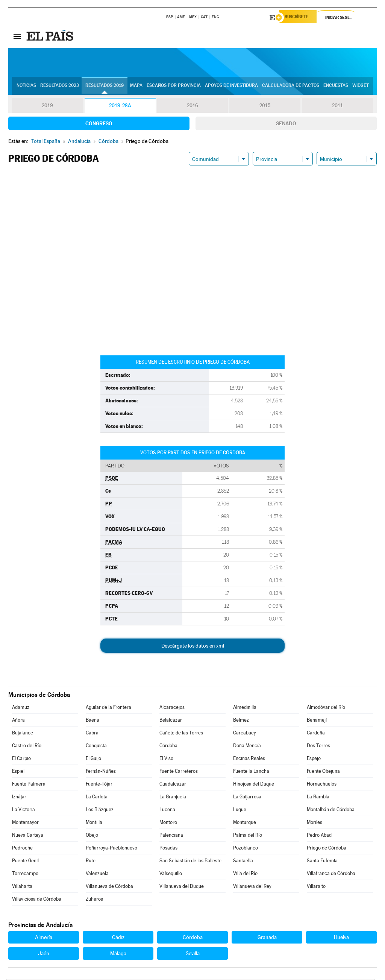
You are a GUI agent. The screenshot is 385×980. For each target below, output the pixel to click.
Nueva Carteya (28, 836)
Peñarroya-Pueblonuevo (111, 849)
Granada (267, 938)
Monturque (245, 823)
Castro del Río (27, 747)
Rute (91, 862)
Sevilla (193, 954)
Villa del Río (245, 875)
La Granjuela (173, 798)
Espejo (314, 759)
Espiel (18, 772)
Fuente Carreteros (179, 772)
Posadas (168, 849)
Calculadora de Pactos (291, 87)
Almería (44, 938)
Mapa (136, 87)
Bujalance (23, 734)
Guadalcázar (173, 785)
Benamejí (317, 721)
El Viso (166, 759)
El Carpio (21, 759)
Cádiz (118, 938)
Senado (286, 124)
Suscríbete (300, 18)
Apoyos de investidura (231, 87)
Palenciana (171, 836)
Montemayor (25, 823)
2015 (265, 107)
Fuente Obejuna (323, 772)
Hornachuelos (322, 785)
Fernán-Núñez (101, 772)
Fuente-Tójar (99, 785)
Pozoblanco (246, 849)
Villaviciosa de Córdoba (37, 900)
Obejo (92, 836)
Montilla (94, 823)
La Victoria (23, 811)
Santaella (243, 862)
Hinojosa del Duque (254, 785)
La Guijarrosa (247, 798)
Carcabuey (245, 734)
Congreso (99, 124)
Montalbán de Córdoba (331, 811)
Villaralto (316, 887)
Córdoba (168, 747)
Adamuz (21, 708)
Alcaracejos (172, 708)
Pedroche (22, 849)
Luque (240, 811)
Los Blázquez (100, 811)
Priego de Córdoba (327, 849)
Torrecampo (25, 875)
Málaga (118, 954)
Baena (92, 721)
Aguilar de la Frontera (108, 708)
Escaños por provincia (174, 87)
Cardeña (316, 734)
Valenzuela (97, 875)
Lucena (167, 811)
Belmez (241, 721)
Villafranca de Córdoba (331, 875)
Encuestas (336, 87)
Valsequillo (171, 875)
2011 (337, 107)
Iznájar (19, 798)
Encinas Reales (249, 759)
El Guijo (93, 759)
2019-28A (120, 107)
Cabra (92, 734)
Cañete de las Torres (181, 734)
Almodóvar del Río (326, 708)
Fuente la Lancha (251, 772)
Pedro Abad (319, 836)
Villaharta (22, 887)
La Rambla (318, 798)
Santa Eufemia (322, 862)
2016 (192, 107)
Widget (361, 87)
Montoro (168, 823)
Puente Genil (25, 862)
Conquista (96, 747)
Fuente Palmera (29, 785)
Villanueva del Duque (182, 887)
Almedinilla (245, 708)
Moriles (315, 823)
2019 (47, 107)
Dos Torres (318, 747)
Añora (18, 721)
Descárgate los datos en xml (193, 647)
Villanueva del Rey (252, 887)
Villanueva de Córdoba (109, 887)
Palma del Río (248, 836)
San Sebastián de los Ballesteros (192, 862)
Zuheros (94, 900)
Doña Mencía (247, 747)
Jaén (44, 954)
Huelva (341, 938)
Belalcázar (171, 721)
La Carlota (97, 798)
